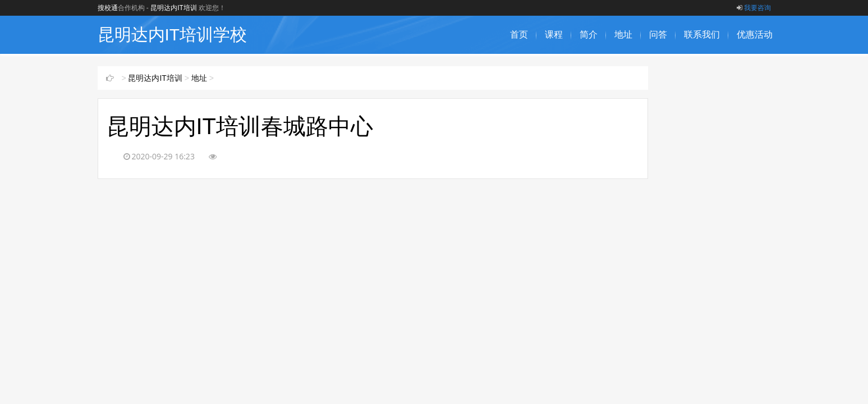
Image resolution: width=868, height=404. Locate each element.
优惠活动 (755, 35)
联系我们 (702, 35)
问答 (658, 35)
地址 (623, 35)
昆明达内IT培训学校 (173, 35)
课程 (554, 35)
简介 (589, 35)
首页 (519, 35)
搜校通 (108, 8)
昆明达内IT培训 (174, 8)
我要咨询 (754, 8)
